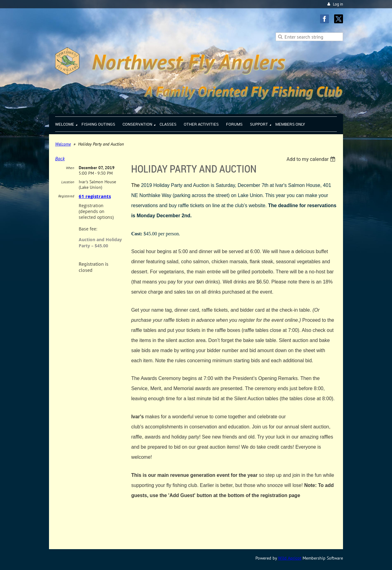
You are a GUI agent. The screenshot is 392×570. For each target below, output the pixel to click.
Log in (338, 4)
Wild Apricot (290, 558)
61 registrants (95, 196)
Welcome (63, 144)
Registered (66, 196)
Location (68, 182)
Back (60, 158)
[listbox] (312, 159)
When (70, 168)
